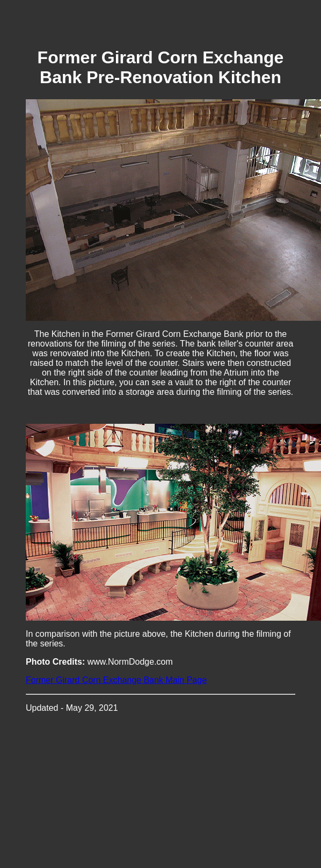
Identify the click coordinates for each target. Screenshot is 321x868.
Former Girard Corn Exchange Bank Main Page (116, 680)
